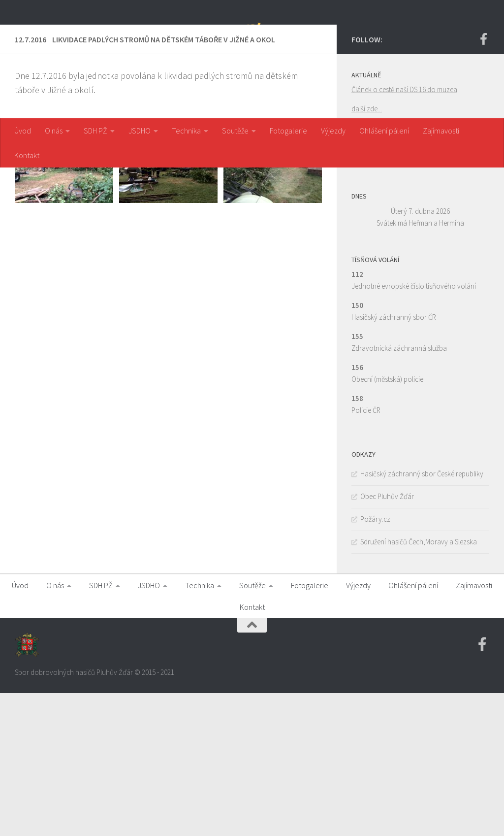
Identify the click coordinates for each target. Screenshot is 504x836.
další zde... (367, 251)
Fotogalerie (288, 131)
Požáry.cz (375, 662)
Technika (186, 131)
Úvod (23, 131)
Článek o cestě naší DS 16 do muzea (404, 232)
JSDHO (140, 131)
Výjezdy (333, 131)
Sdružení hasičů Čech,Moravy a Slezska (419, 685)
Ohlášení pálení (384, 131)
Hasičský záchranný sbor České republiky (422, 617)
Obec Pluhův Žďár (387, 639)
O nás (54, 131)
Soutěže (235, 131)
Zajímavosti (441, 131)
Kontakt (27, 155)
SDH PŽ (95, 131)
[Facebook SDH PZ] (483, 182)
